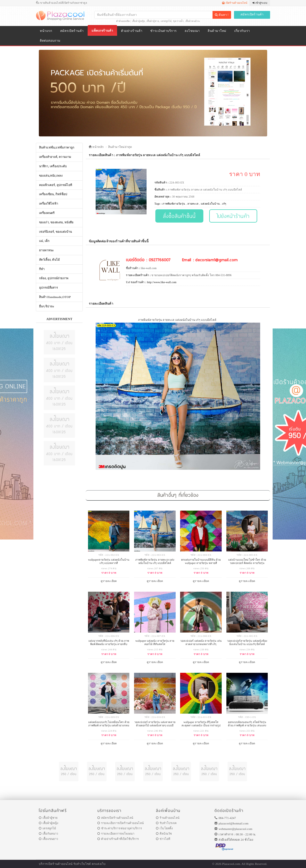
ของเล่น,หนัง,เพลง (51, 176)
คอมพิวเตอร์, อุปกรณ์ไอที (56, 185)
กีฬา (42, 269)
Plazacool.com (231, 864)
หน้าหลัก (96, 147)
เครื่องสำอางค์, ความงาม (55, 157)
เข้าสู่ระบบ (260, 3)
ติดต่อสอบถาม (50, 41)
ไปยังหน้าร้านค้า (233, 216)
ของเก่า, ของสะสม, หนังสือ (56, 222)
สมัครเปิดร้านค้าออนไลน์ (115, 818)
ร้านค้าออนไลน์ (168, 818)
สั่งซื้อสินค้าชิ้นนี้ (179, 216)
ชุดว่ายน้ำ (178, 21)
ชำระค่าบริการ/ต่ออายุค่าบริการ (120, 828)
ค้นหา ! (222, 15)
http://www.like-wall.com (162, 282)
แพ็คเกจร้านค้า (102, 31)
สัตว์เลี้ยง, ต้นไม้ (49, 260)
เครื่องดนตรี (47, 213)
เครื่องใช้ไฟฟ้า (48, 204)
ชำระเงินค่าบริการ (163, 31)
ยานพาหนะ (46, 250)
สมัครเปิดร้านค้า (252, 14)
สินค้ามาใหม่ (217, 31)
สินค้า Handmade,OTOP (55, 297)
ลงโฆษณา (192, 31)
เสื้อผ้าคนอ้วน (193, 21)
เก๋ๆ (224, 204)
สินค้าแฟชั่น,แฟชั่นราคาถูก (57, 148)
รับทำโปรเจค (166, 823)
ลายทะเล (193, 204)
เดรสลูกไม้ (166, 21)
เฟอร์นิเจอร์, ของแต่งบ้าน (56, 232)
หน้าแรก (46, 31)
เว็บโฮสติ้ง (164, 828)
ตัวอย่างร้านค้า (132, 31)
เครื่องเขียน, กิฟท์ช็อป (53, 194)
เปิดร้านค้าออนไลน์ (235, 3)
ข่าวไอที (163, 839)
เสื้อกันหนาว (48, 834)
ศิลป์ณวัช (164, 834)
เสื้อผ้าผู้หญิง (139, 21)
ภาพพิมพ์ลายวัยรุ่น (174, 204)
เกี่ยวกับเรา (242, 31)
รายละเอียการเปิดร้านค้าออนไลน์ (121, 823)
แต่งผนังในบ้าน (210, 204)
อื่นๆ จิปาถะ (47, 306)
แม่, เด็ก (44, 241)
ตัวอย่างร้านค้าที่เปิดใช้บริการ (118, 839)
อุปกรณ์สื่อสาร (48, 288)
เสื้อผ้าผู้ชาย (153, 21)
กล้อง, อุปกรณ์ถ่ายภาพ (54, 278)
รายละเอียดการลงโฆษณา (116, 834)
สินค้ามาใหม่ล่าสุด (120, 147)
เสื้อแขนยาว (48, 839)
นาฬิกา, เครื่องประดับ (53, 166)
